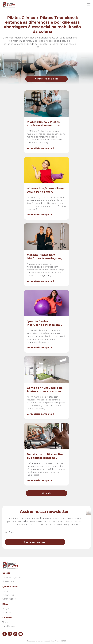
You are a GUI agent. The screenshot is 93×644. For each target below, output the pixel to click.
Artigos (6, 609)
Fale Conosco (9, 626)
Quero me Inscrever (35, 542)
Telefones (7, 622)
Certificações (9, 599)
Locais (6, 591)
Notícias (7, 612)
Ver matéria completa (46, 79)
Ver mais (47, 493)
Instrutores (8, 595)
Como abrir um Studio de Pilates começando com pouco (45, 391)
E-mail (12, 532)
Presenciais (8, 581)
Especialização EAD (12, 577)
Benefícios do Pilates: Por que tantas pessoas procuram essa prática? (45, 458)
